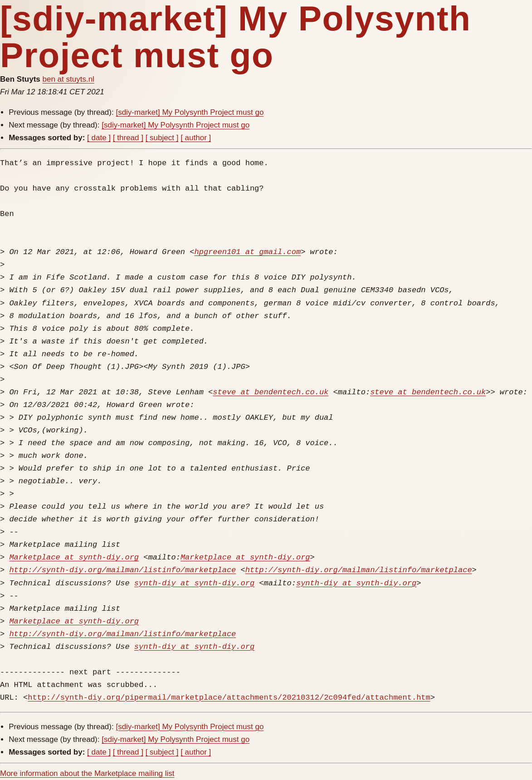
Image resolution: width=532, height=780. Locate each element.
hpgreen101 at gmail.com (247, 252)
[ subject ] (162, 138)
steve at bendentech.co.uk (271, 392)
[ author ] (196, 138)
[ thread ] (128, 138)
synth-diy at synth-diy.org (194, 583)
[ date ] (99, 138)
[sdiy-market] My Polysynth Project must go (190, 112)
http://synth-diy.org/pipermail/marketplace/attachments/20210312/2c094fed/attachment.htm (229, 698)
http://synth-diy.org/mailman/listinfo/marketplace (122, 570)
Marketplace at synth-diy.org (74, 557)
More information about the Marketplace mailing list (87, 773)
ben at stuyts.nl (68, 79)
